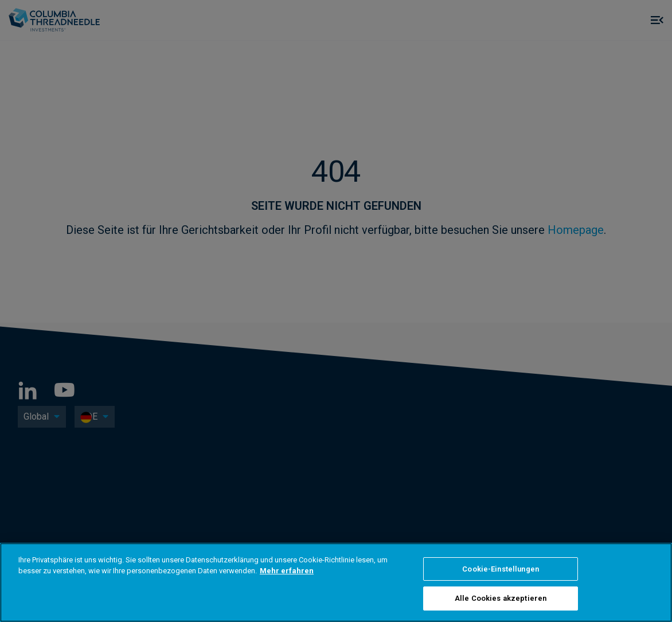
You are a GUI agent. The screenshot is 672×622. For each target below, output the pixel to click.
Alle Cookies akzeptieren (501, 598)
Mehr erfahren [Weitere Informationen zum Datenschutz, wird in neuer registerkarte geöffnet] (287, 571)
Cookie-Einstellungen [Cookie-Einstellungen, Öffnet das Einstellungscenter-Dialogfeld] (501, 569)
